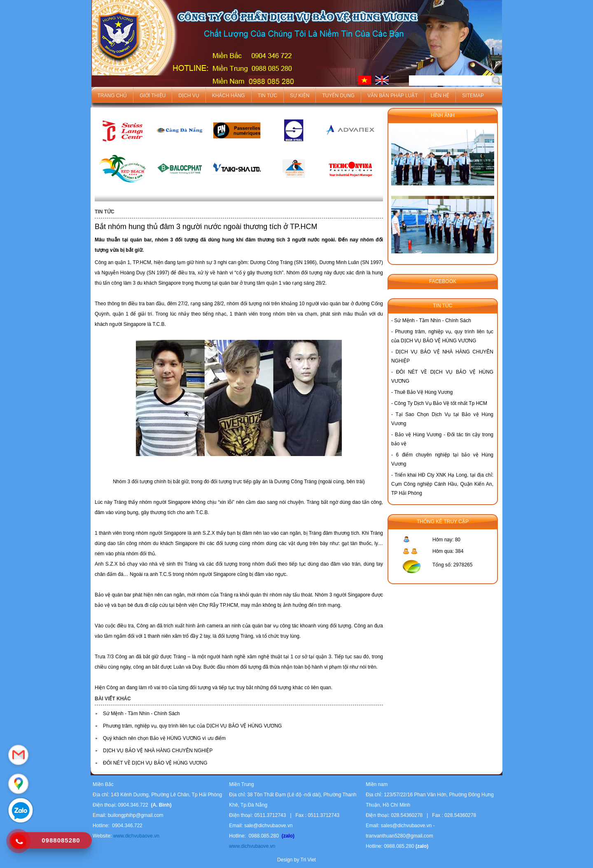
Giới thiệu (153, 96)
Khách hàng (229, 96)
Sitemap (473, 96)
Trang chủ (112, 96)
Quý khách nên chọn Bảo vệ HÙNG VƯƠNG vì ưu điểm (164, 738)
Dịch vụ (189, 96)
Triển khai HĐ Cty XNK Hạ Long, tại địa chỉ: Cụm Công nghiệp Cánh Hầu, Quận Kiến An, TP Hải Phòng (442, 484)
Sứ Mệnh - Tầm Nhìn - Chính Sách (141, 714)
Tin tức (267, 96)
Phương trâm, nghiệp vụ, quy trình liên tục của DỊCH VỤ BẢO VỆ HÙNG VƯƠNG (192, 726)
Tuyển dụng (338, 96)
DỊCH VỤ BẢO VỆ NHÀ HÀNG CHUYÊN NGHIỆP (158, 751)
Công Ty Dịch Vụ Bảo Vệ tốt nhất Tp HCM (441, 403)
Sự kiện (300, 96)
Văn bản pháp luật (392, 96)
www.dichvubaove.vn (135, 836)
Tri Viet (308, 860)
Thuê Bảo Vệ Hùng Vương (423, 392)
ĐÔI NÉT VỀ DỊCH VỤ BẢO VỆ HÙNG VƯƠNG (155, 763)
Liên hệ (440, 96)
